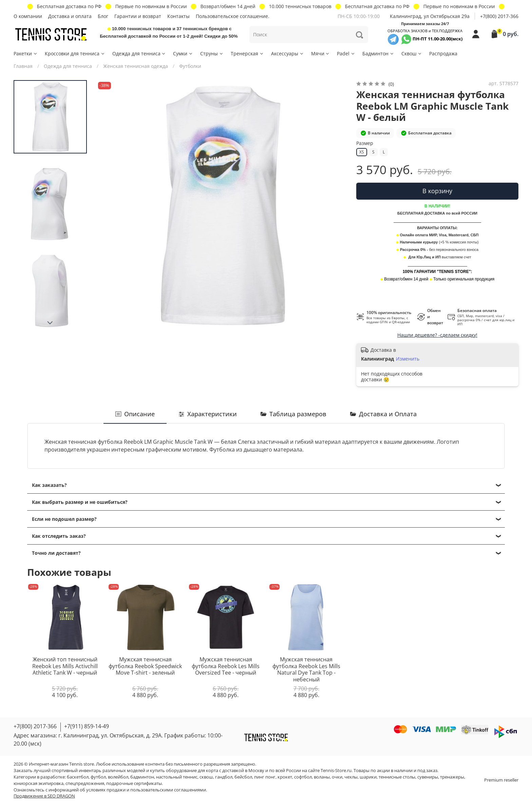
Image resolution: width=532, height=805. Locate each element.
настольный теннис (177, 777)
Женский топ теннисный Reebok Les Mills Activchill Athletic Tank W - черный (65, 666)
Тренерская (247, 53)
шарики (368, 777)
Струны (212, 53)
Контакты (178, 16)
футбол (98, 777)
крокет (285, 777)
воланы (322, 777)
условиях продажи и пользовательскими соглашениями (146, 790)
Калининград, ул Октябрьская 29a (430, 16)
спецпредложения (85, 783)
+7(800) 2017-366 (499, 16)
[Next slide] (50, 323)
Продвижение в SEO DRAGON (44, 796)
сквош (206, 777)
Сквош (412, 53)
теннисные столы (397, 777)
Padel (346, 53)
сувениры (428, 777)
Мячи (321, 53)
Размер (365, 143)
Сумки (183, 53)
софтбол (303, 777)
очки (337, 777)
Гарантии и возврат (138, 16)
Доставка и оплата (70, 16)
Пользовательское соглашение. (233, 16)
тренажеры (452, 777)
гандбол (224, 777)
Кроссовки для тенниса (75, 53)
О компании (28, 16)
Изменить (408, 359)
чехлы (351, 777)
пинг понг (265, 777)
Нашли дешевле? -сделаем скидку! (437, 335)
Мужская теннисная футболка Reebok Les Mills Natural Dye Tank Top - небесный (306, 669)
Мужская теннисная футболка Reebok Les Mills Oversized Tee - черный (226, 666)
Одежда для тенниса (139, 53)
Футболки (190, 66)
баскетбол (78, 777)
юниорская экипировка (39, 783)
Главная (23, 66)
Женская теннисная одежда (136, 66)
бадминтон (142, 777)
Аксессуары (288, 53)
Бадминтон (378, 53)
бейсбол (243, 777)
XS (362, 152)
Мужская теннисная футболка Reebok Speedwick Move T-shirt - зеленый (145, 666)
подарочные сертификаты (134, 783)
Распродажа (443, 53)
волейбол (118, 777)
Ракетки (26, 53)
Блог (103, 16)
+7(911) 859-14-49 (87, 726)
